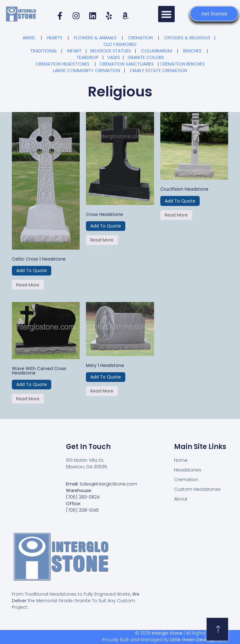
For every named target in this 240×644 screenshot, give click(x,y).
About (181, 499)
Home (181, 460)
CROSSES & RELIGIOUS (187, 38)
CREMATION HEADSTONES (62, 64)
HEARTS (55, 38)
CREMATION (140, 38)
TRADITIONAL (44, 51)
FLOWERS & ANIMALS (95, 38)
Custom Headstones (197, 489)
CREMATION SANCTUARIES (127, 64)
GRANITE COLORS (146, 57)
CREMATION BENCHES (182, 64)
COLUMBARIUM (156, 51)
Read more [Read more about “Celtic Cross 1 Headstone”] (28, 285)
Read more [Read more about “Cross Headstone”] (102, 240)
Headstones (188, 470)
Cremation (186, 480)
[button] (166, 14)
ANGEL (29, 38)
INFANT (74, 51)
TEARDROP (87, 57)
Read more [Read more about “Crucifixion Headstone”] (176, 215)
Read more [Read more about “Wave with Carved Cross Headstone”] (28, 399)
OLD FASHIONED (120, 44)
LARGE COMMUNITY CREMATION (86, 71)
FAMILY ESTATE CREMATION (159, 71)
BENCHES (192, 51)
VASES (114, 57)
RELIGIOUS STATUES (111, 51)
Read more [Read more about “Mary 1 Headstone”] (102, 391)
